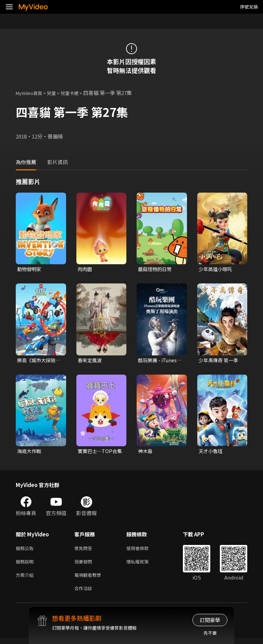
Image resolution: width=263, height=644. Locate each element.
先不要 (210, 633)
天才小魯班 (211, 453)
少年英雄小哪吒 (217, 269)
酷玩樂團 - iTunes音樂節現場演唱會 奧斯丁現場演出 (159, 361)
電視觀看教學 (90, 579)
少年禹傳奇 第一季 (220, 361)
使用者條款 (143, 551)
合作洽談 (85, 594)
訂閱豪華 (210, 620)
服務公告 (26, 551)
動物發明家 (30, 269)
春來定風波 (91, 361)
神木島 (146, 453)
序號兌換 (249, 7)
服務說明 (26, 565)
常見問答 (85, 551)
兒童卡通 (77, 93)
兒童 (57, 93)
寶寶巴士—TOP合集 (98, 453)
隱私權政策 (143, 565)
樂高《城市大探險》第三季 (39, 361)
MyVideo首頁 (31, 93)
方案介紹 (26, 579)
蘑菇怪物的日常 (156, 269)
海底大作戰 (30, 453)
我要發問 (85, 565)
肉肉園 (85, 269)
